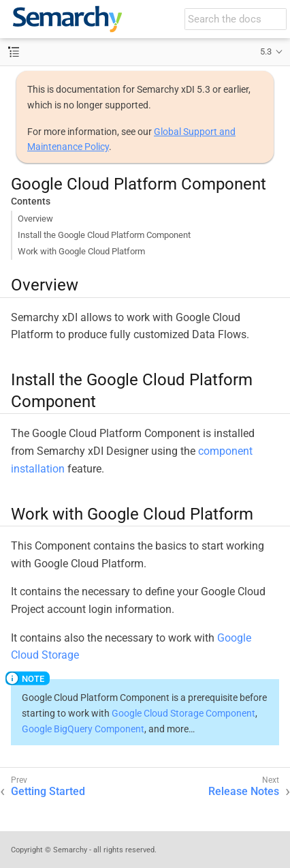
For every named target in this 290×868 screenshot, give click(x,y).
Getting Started (48, 791)
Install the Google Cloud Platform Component (104, 235)
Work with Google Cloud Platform (81, 251)
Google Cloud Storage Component (183, 713)
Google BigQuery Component (83, 729)
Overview (35, 219)
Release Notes (244, 791)
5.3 (266, 51)
